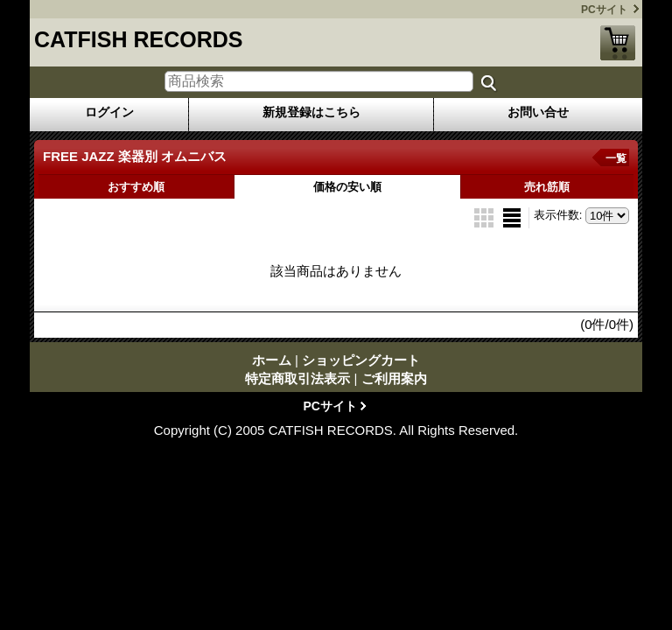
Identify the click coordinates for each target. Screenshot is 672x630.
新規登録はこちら (311, 112)
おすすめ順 (136, 187)
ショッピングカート (618, 43)
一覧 (616, 158)
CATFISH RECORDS (138, 39)
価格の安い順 (347, 187)
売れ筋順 (547, 187)
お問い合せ (538, 112)
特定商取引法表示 (297, 378)
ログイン (109, 112)
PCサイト (604, 10)
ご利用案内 (394, 378)
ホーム (272, 360)
